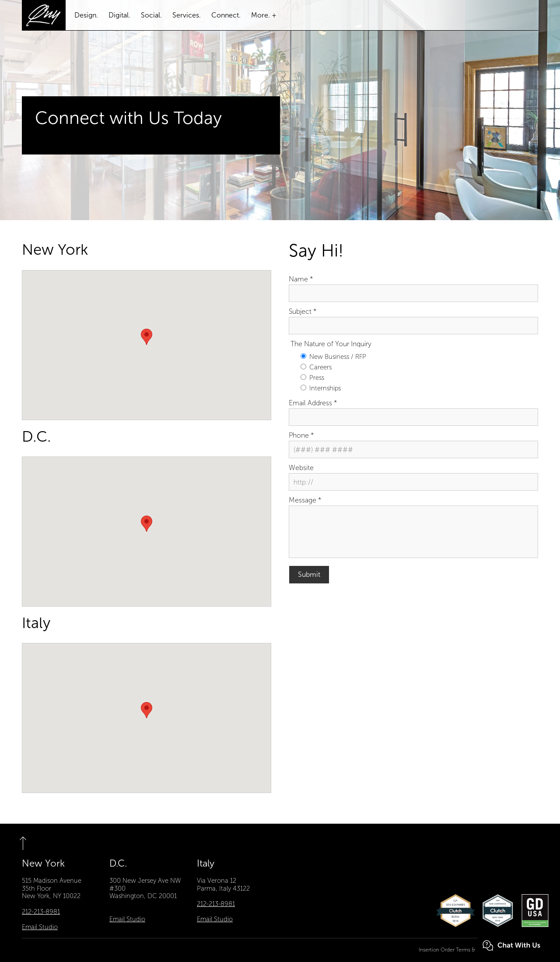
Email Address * (313, 403)
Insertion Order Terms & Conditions (460, 950)
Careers (316, 367)
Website (301, 468)
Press (312, 378)
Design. (86, 15)
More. (261, 15)
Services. (187, 15)
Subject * (303, 311)
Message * (305, 500)
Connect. (226, 15)
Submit (309, 574)
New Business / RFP (333, 357)
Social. (151, 15)
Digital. (119, 15)
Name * (301, 279)
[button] (147, 337)
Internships (321, 388)
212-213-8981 (41, 912)
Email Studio (40, 927)
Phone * (301, 435)
